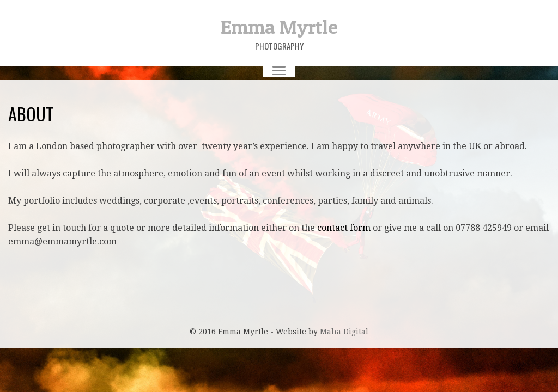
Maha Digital (344, 332)
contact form (344, 228)
